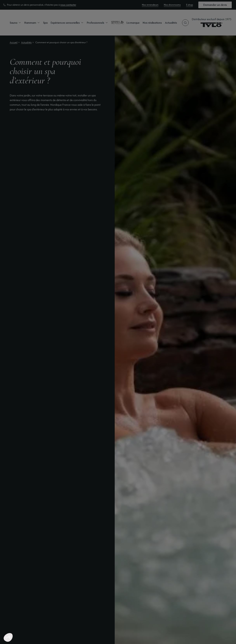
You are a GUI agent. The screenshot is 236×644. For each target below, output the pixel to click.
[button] (8, 637)
